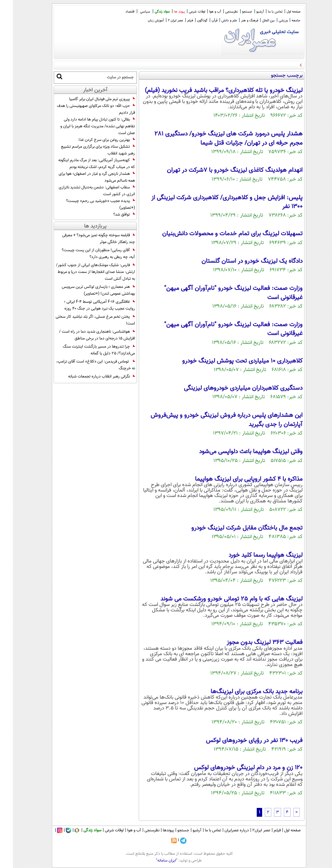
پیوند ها (167, 12)
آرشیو (247, 12)
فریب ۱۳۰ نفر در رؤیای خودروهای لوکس (241, 741)
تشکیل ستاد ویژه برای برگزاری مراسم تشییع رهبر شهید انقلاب (85, 150)
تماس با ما (262, 12)
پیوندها (155, 830)
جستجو (234, 12)
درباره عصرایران (224, 830)
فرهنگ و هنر (237, 21)
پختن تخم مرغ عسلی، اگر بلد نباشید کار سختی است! (82, 320)
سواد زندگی (149, 12)
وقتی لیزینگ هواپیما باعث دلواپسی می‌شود (238, 452)
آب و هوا (202, 12)
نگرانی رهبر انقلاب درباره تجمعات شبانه (89, 376)
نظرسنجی (219, 12)
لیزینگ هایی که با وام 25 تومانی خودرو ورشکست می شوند (219, 599)
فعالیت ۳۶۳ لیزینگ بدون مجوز (252, 643)
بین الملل (256, 21)
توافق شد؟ (111, 215)
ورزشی (270, 21)
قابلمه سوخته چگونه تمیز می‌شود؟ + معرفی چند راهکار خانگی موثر (86, 239)
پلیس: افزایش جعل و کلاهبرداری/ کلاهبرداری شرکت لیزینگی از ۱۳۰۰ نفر (214, 202)
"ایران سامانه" (154, 861)
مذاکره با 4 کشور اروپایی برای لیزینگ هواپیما (236, 479)
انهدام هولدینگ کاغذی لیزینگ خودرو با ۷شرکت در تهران (222, 170)
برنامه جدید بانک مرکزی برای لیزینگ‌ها (244, 692)
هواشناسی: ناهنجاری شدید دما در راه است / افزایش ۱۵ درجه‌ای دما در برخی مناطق (84, 335)
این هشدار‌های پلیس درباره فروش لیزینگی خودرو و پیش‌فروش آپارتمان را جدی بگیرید (214, 420)
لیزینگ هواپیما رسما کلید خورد (253, 555)
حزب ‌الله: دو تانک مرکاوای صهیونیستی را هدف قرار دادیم (83, 109)
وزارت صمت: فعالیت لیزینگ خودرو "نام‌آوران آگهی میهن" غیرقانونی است (220, 293)
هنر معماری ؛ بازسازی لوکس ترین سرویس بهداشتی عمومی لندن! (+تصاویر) (85, 290)
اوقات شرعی (184, 12)
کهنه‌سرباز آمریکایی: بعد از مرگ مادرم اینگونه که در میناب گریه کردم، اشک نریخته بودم (84, 164)
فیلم (177, 21)
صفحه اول (281, 12)
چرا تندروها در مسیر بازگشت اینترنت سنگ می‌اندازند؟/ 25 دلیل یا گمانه (86, 350)
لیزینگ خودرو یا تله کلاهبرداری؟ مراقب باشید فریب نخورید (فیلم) (211, 91)
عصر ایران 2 (163, 21)
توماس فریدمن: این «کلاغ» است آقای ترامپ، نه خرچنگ (83, 365)
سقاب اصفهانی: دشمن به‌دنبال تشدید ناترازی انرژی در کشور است (84, 191)
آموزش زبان (143, 21)
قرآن (202, 21)
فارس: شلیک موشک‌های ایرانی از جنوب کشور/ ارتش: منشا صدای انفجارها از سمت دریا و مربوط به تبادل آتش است (83, 272)
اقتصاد (117, 12)
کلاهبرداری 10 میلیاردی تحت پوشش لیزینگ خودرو (229, 361)
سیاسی (132, 12)
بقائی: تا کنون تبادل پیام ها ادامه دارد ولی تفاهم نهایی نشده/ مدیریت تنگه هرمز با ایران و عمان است (85, 126)
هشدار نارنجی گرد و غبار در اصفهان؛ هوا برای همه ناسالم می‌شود (84, 177)
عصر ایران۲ (248, 830)
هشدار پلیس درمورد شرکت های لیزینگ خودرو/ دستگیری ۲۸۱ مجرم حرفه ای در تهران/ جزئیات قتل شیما (216, 138)
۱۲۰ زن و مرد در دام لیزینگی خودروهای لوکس (235, 768)
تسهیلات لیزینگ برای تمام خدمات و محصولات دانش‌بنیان (219, 234)
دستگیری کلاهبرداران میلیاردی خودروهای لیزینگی (230, 388)
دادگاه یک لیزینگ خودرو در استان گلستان (239, 261)
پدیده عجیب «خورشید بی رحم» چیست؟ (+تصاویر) (88, 204)
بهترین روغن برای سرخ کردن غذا (94, 140)
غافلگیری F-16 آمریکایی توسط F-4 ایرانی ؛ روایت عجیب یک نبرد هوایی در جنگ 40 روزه (87, 305)
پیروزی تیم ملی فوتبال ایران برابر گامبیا (89, 99)
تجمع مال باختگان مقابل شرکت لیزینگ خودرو (234, 528)
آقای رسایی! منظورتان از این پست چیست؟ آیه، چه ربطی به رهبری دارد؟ (85, 254)
